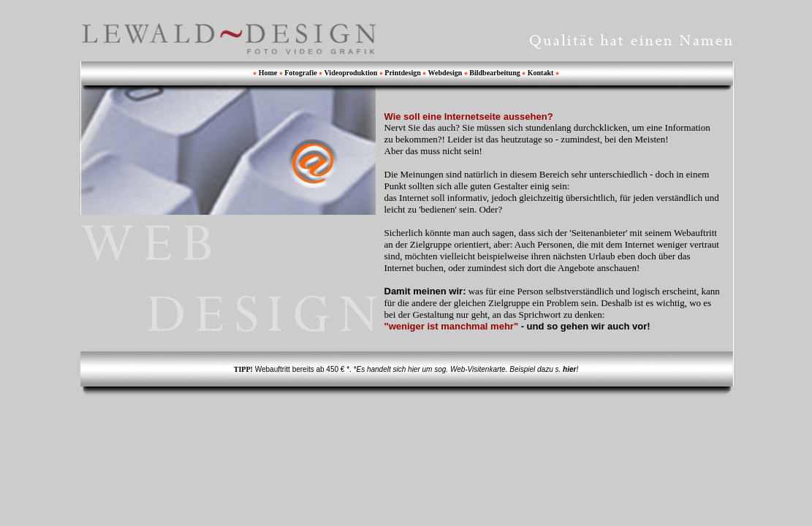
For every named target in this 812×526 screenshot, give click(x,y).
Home (268, 73)
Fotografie (300, 73)
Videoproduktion (351, 73)
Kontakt (541, 73)
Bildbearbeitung (496, 73)
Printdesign (403, 73)
